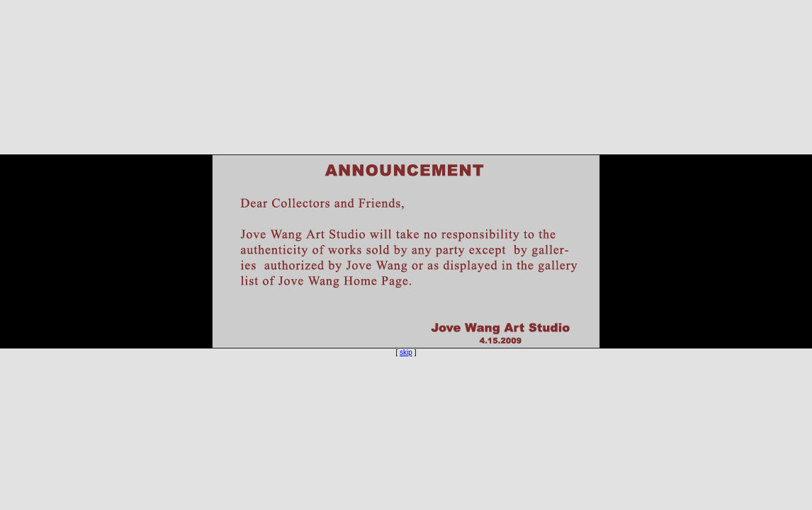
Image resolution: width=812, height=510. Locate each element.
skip (406, 352)
